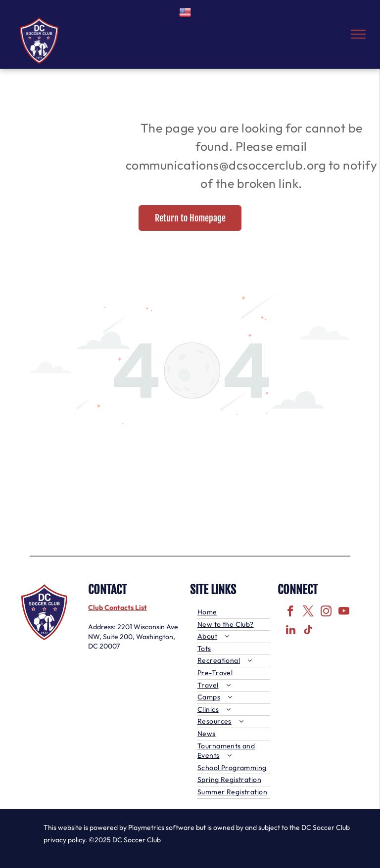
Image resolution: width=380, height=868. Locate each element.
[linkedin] (291, 631)
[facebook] (291, 612)
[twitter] (309, 612)
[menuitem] (234, 613)
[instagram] (326, 612)
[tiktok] (309, 631)
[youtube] (344, 612)
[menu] (358, 34)
